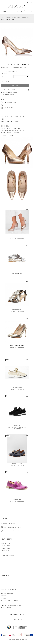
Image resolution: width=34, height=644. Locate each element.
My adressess (5, 546)
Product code (7, 68)
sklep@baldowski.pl (14, 527)
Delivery (4, 596)
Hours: (5, 531)
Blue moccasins (17, 464)
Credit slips (5, 551)
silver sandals (17, 273)
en (31, 2)
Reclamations (6, 603)
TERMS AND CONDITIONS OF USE (11, 605)
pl (28, 2)
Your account (7, 539)
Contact (5, 518)
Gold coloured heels (17, 346)
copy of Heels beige (17, 237)
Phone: (5, 524)
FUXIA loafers (17, 500)
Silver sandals (17, 310)
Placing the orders (8, 594)
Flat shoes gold (17, 388)
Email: (5, 528)
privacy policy (6, 608)
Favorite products (7, 555)
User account (6, 544)
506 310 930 (11, 524)
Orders (4, 553)
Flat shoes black (17, 424)
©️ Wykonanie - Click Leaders (16, 640)
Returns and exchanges (9, 601)
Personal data (6, 548)
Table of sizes (6, 82)
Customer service (9, 589)
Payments (4, 598)
